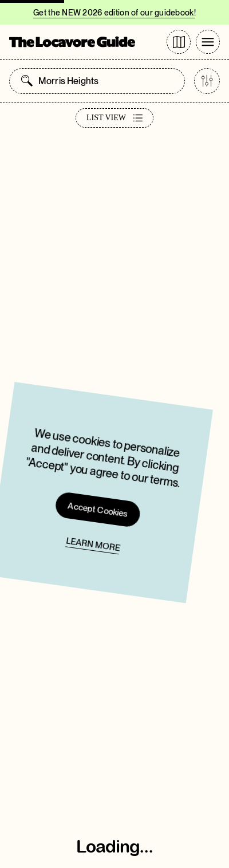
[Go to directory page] (179, 42)
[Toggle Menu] (208, 42)
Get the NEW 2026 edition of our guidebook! (114, 13)
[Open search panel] (27, 81)
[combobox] (108, 81)
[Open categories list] (207, 81)
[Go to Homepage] (72, 42)
